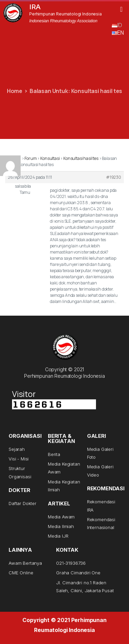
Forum (30, 158)
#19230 (114, 177)
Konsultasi (50, 158)
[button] (121, 9)
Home (15, 91)
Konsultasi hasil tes (81, 158)
